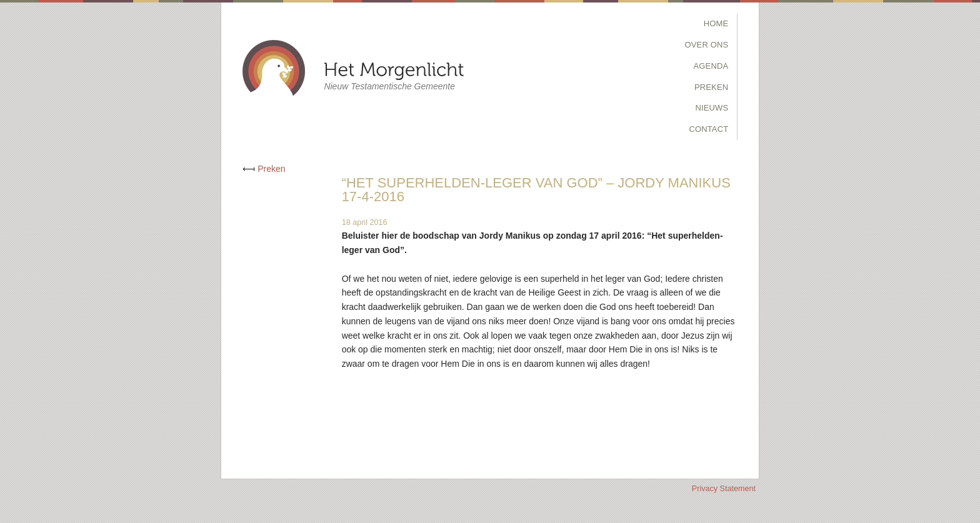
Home (716, 23)
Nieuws (712, 108)
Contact (708, 129)
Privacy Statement (724, 489)
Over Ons (707, 45)
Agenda (711, 66)
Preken (711, 87)
